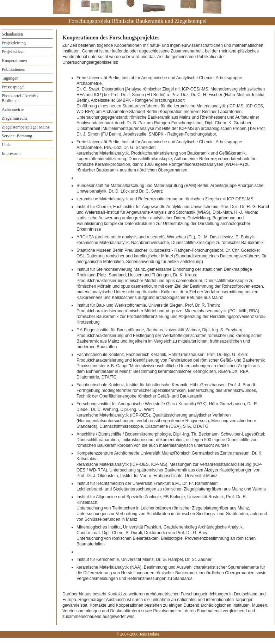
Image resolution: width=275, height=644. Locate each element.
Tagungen (10, 78)
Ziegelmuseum (14, 118)
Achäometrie (13, 110)
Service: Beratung (17, 136)
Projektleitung (14, 43)
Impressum (11, 154)
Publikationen (14, 69)
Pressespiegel (13, 87)
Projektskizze (13, 52)
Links (7, 145)
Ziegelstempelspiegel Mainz (26, 127)
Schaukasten (12, 34)
